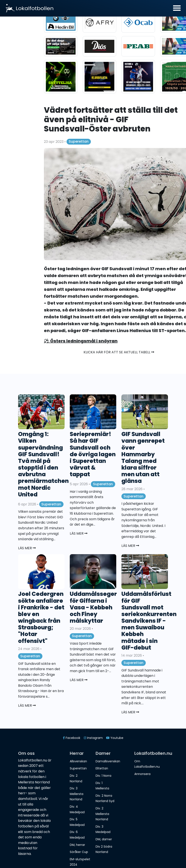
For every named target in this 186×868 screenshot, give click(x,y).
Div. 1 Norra (103, 776)
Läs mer (27, 548)
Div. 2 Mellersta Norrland (102, 814)
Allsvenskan (78, 761)
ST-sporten (172, 331)
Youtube (115, 738)
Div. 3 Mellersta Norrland (77, 794)
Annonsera (142, 774)
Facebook (72, 738)
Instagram (93, 738)
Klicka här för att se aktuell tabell (119, 352)
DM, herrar (77, 845)
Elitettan (102, 768)
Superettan (79, 141)
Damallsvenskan (108, 761)
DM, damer (104, 839)
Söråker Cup (79, 852)
